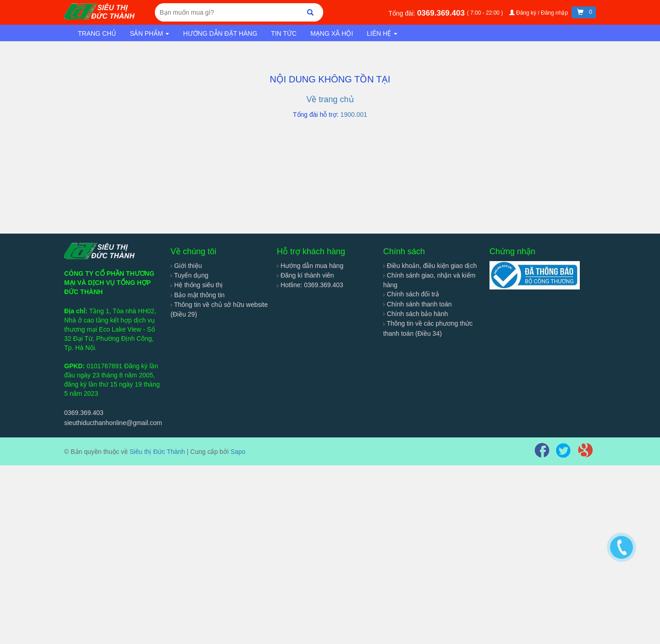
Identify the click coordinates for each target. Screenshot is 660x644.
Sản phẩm (149, 33)
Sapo (238, 452)
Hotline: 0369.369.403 (310, 285)
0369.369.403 (442, 13)
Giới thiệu (186, 266)
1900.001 (354, 115)
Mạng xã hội (332, 33)
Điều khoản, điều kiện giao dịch (430, 266)
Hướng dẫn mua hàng (310, 266)
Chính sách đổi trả (411, 294)
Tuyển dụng (190, 275)
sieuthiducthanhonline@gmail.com (113, 423)
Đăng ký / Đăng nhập (539, 13)
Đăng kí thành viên (305, 275)
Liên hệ (382, 33)
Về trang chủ (330, 99)
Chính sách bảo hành (415, 314)
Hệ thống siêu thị (197, 285)
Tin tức (284, 33)
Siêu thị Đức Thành (157, 452)
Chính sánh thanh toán (418, 304)
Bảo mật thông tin (198, 295)
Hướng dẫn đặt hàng (220, 33)
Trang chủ (97, 33)
